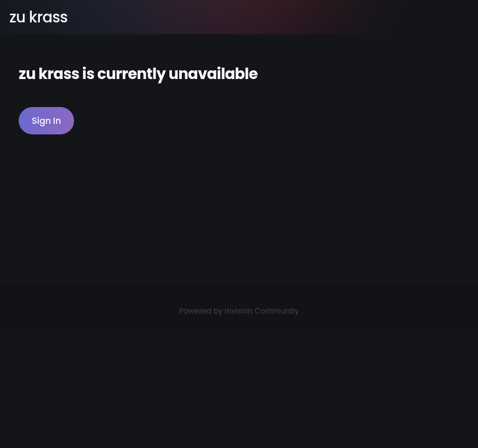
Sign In (46, 121)
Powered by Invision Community (239, 311)
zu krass (39, 17)
